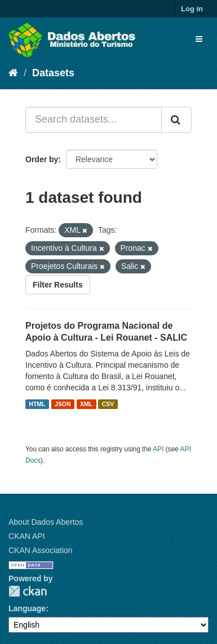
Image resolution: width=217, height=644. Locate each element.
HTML (37, 404)
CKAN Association (41, 550)
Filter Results (58, 285)
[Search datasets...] (94, 120)
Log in (192, 9)
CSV (108, 404)
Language (27, 608)
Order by (42, 159)
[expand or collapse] (199, 39)
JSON (63, 404)
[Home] (13, 73)
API (158, 449)
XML (86, 404)
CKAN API (27, 536)
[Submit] (176, 120)
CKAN (28, 591)
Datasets (53, 73)
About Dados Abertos (46, 522)
